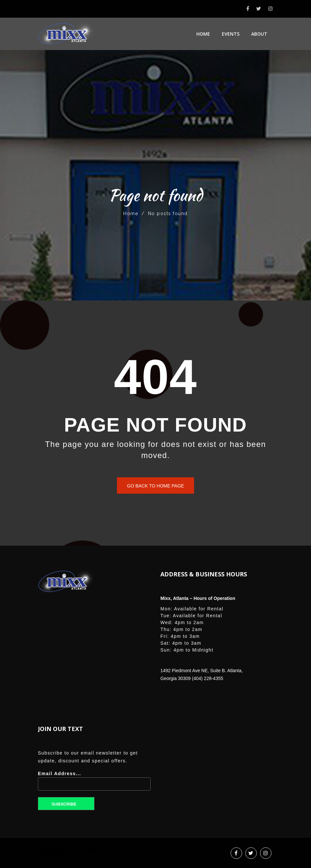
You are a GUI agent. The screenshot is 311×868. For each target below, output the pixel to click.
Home (203, 34)
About (259, 34)
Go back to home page (155, 486)
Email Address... (94, 783)
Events (231, 34)
